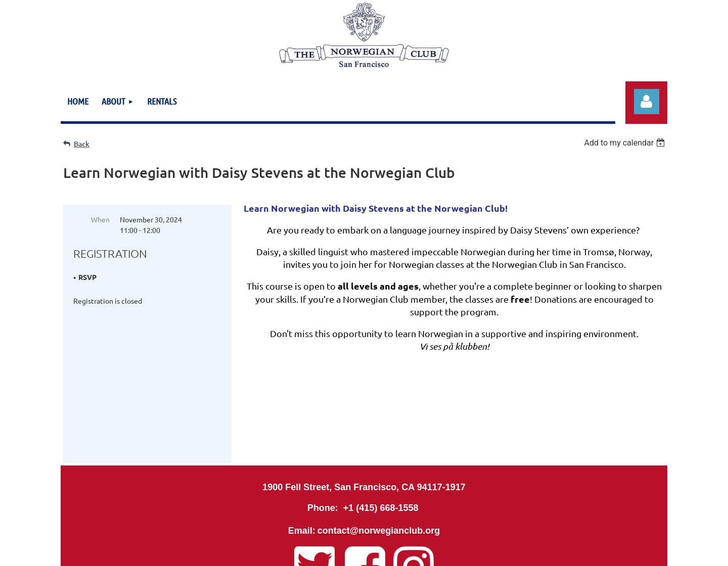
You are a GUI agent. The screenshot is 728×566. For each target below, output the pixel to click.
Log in (647, 102)
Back (82, 144)
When (100, 219)
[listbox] (626, 143)
